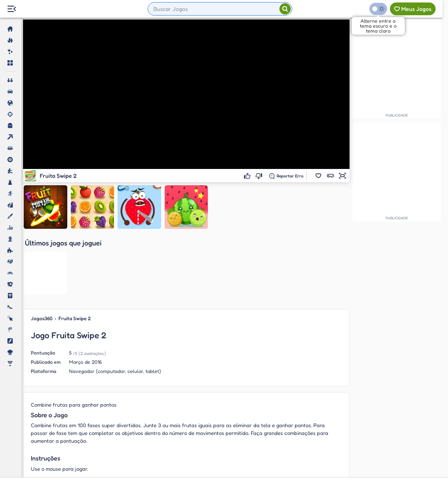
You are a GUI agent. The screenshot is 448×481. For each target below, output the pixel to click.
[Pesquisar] (285, 9)
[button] (318, 176)
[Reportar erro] (286, 176)
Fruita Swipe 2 (75, 254)
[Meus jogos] (413, 9)
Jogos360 (42, 254)
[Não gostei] (260, 176)
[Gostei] (248, 176)
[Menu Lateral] (12, 9)
